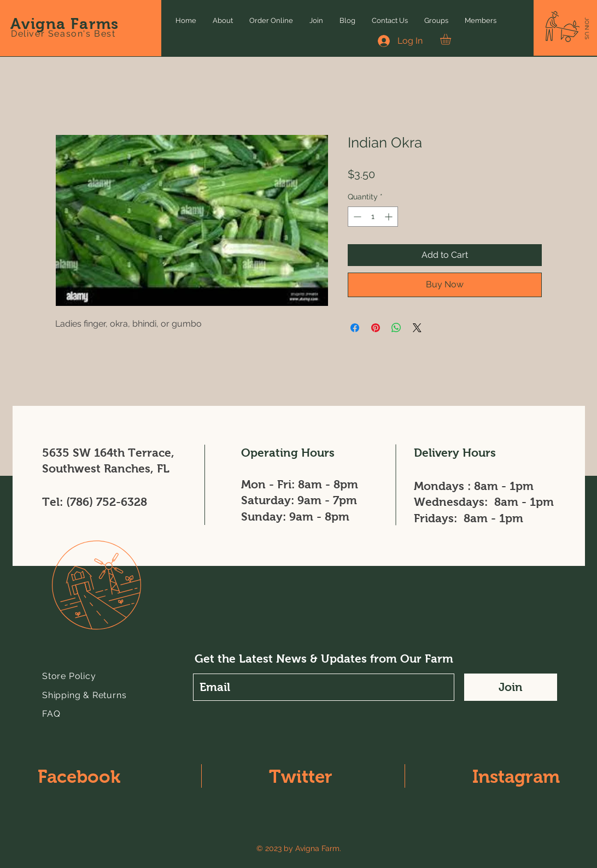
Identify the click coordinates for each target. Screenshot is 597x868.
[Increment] (390, 217)
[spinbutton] (373, 217)
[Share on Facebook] (355, 328)
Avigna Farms (65, 24)
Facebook (79, 777)
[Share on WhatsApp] (396, 328)
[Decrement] (356, 217)
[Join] (511, 687)
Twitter (301, 777)
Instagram (516, 777)
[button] (587, 28)
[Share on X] (417, 328)
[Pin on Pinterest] (376, 328)
